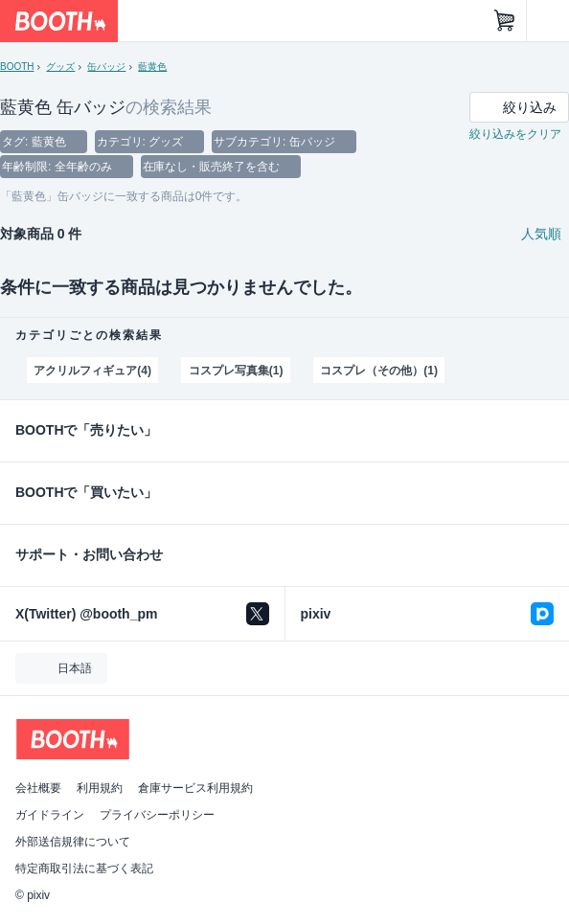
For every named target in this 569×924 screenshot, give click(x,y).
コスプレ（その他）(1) (378, 371)
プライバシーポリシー (157, 815)
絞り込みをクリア (515, 134)
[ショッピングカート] (505, 21)
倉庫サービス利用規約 (195, 788)
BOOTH (17, 67)
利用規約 (100, 788)
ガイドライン (50, 815)
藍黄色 (152, 67)
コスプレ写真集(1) (236, 371)
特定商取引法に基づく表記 (84, 868)
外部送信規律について (73, 842)
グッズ (60, 67)
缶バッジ (106, 67)
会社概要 (38, 788)
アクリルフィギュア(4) (92, 371)
